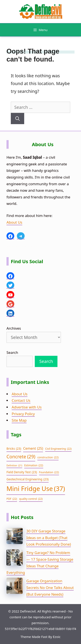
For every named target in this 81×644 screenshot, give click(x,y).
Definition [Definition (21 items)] (14, 466)
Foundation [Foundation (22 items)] (49, 472)
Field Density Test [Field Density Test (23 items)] (22, 472)
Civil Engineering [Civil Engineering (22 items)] (58, 449)
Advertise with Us (27, 407)
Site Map (19, 420)
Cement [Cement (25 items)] (33, 449)
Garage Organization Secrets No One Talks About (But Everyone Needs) (50, 587)
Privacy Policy (23, 414)
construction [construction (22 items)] (48, 457)
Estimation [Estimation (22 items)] (34, 465)
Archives (14, 328)
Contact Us (21, 400)
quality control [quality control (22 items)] (31, 499)
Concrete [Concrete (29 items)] (21, 457)
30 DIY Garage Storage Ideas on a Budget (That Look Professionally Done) (49, 538)
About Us (14, 222)
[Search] (17, 119)
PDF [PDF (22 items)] (12, 499)
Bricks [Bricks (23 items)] (14, 449)
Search (12, 352)
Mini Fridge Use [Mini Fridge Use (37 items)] (36, 489)
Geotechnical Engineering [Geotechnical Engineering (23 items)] (28, 479)
